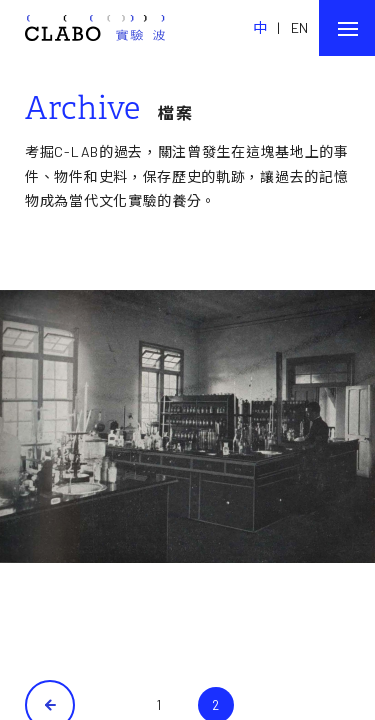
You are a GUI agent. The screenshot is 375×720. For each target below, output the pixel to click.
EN (300, 27)
